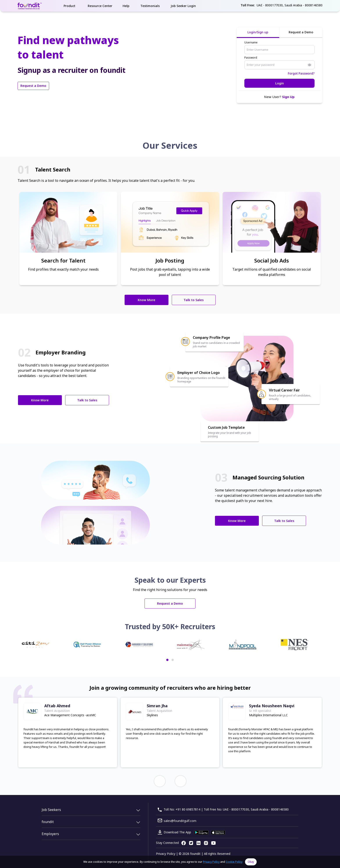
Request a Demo (33, 86)
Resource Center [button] (100, 6)
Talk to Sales (194, 300)
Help (126, 6)
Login (280, 83)
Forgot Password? (301, 73)
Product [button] (69, 6)
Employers (50, 834)
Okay (251, 862)
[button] (167, 660)
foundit (48, 822)
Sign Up (288, 97)
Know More (147, 300)
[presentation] (160, 781)
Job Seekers (51, 810)
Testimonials (150, 6)
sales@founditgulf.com (180, 821)
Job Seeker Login (183, 6)
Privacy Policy (166, 854)
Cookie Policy (234, 862)
